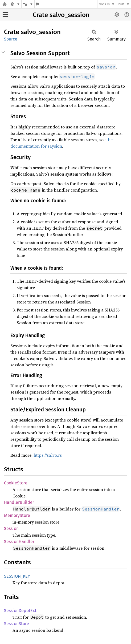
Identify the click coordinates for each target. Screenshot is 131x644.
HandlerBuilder (19, 502)
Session (11, 528)
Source (11, 39)
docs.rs (104, 4)
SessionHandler (19, 542)
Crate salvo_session (61, 15)
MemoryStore (17, 515)
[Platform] (28, 4)
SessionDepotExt (20, 611)
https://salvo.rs (48, 455)
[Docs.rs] (5, 4)
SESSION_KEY (17, 576)
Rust (121, 4)
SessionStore (17, 624)
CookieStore (16, 483)
